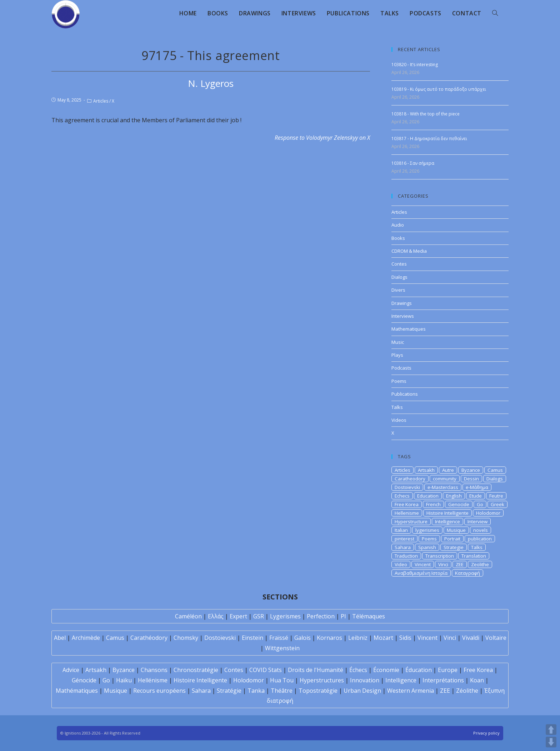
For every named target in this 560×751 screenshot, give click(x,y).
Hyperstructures (322, 680)
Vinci (443, 564)
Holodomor (488, 513)
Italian (401, 530)
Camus (495, 470)
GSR (259, 616)
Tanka (256, 691)
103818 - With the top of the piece (426, 114)
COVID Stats (266, 670)
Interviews (403, 316)
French (433, 504)
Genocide (459, 504)
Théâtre (282, 691)
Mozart (383, 638)
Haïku (124, 680)
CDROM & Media (409, 251)
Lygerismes (285, 616)
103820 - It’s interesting (415, 65)
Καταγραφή (467, 573)
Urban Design (362, 691)
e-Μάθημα (477, 487)
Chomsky (186, 638)
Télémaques (369, 616)
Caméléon (188, 616)
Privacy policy (486, 733)
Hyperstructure (411, 522)
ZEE (460, 564)
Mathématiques (77, 691)
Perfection (321, 616)
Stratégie (229, 691)
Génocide (84, 680)
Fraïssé (279, 638)
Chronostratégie (196, 670)
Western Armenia (411, 691)
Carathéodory (149, 638)
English (454, 496)
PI (343, 616)
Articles (101, 101)
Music (398, 342)
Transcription (440, 556)
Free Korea (407, 504)
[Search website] (495, 13)
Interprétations (443, 680)
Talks (397, 407)
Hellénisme (153, 680)
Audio (398, 225)
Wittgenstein (282, 648)
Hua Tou (282, 680)
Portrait (452, 539)
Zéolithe (467, 691)
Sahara (403, 547)
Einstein (252, 638)
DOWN (551, 742)
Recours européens (159, 691)
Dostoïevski (220, 638)
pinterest (404, 539)
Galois (302, 638)
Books (398, 238)
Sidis (405, 638)
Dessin (471, 479)
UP (551, 730)
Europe (448, 670)
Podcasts (401, 368)
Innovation (365, 680)
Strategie (454, 547)
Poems (399, 381)
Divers (398, 290)
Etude (476, 496)
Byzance (471, 470)
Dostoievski (407, 487)
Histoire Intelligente (447, 513)
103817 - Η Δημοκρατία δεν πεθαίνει (429, 139)
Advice (71, 670)
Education (428, 496)
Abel (60, 638)
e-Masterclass (443, 487)
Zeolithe (480, 564)
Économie (386, 670)
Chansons (154, 670)
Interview (477, 522)
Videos (399, 420)
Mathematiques (409, 329)
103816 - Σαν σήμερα (413, 163)
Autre (448, 470)
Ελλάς (216, 616)
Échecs (358, 670)
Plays (397, 355)
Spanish (427, 547)
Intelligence (447, 522)
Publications (405, 394)
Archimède (86, 638)
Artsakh (426, 470)
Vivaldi (471, 638)
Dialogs (399, 277)
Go (480, 504)
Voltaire (496, 638)
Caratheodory (410, 479)
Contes (399, 264)
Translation (474, 556)
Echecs (402, 496)
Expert (238, 616)
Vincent (423, 564)
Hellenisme (407, 513)
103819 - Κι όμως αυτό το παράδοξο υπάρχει (439, 89)
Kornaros (329, 638)
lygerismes (427, 530)
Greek (497, 504)
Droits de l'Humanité (316, 670)
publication (480, 539)
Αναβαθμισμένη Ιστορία (421, 573)
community (445, 479)
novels (481, 530)
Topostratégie (318, 691)
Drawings (402, 303)
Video (401, 564)
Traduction (406, 556)
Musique (456, 530)
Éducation (419, 670)
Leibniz (358, 638)
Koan (477, 680)
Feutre (496, 496)
